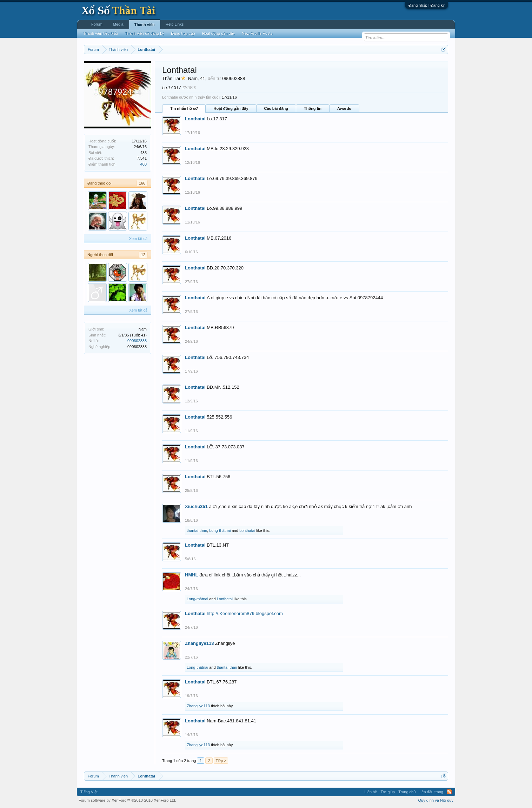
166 (142, 183)
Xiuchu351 (196, 506)
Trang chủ (407, 792)
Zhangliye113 (199, 643)
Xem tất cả (138, 239)
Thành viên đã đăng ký (144, 33)
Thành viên (145, 25)
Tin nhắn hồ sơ (184, 108)
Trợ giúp (388, 792)
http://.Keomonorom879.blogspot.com (245, 613)
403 (144, 164)
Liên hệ (371, 792)
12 (143, 255)
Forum (97, 24)
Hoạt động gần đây (231, 108)
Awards (344, 108)
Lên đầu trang (431, 792)
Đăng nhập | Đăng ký (427, 5)
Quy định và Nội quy (436, 800)
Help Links (175, 24)
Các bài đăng (276, 108)
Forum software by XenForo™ (127, 800)
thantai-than (197, 530)
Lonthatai (195, 119)
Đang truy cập (183, 33)
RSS (449, 792)
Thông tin (313, 108)
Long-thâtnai (220, 530)
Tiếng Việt (89, 792)
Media (118, 24)
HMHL (192, 575)
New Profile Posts (257, 33)
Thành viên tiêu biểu (101, 33)
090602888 (137, 341)
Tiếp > (221, 761)
